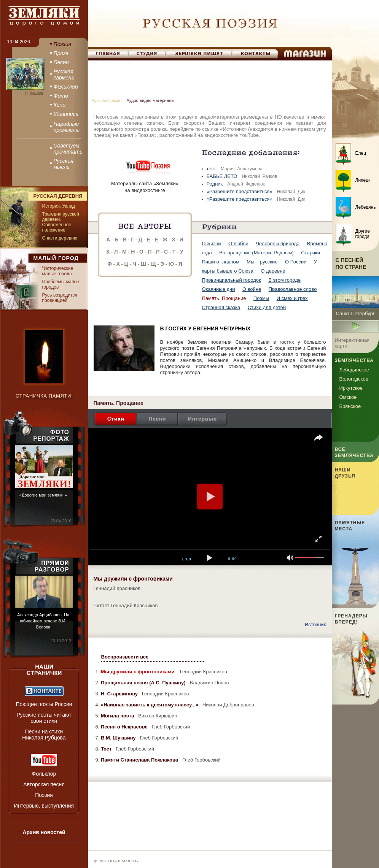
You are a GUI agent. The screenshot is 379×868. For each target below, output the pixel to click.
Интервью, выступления (44, 806)
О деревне (273, 271)
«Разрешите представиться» (240, 191)
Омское (348, 397)
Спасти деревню (60, 238)
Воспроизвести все (125, 657)
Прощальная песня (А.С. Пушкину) (144, 683)
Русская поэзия (107, 100)
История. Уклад (59, 206)
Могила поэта (118, 716)
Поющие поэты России (44, 704)
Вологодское (354, 379)
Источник (315, 624)
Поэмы (261, 298)
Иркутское (351, 388)
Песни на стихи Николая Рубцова (44, 735)
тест (212, 169)
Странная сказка (221, 307)
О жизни (212, 244)
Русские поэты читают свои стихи (44, 718)
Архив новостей (44, 832)
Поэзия (44, 795)
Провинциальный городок (232, 280)
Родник (215, 184)
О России (296, 262)
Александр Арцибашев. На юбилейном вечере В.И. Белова (43, 621)
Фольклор (44, 774)
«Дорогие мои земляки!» (43, 495)
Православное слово (293, 289)
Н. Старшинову (120, 694)
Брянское (350, 406)
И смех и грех (292, 298)
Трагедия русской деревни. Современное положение (61, 222)
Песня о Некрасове (125, 727)
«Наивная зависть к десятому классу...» (150, 705)
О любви (238, 244)
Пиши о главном (221, 262)
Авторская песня (44, 784)
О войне (252, 289)
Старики (311, 253)
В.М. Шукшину (119, 738)
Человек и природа (278, 244)
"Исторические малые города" (58, 271)
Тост (107, 749)
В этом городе (284, 280)
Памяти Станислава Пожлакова (140, 760)
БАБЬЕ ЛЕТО (223, 176)
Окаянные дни (219, 289)
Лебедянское (354, 370)
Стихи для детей (267, 307)
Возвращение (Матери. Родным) (256, 253)
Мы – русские (262, 262)
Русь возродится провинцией (60, 298)
